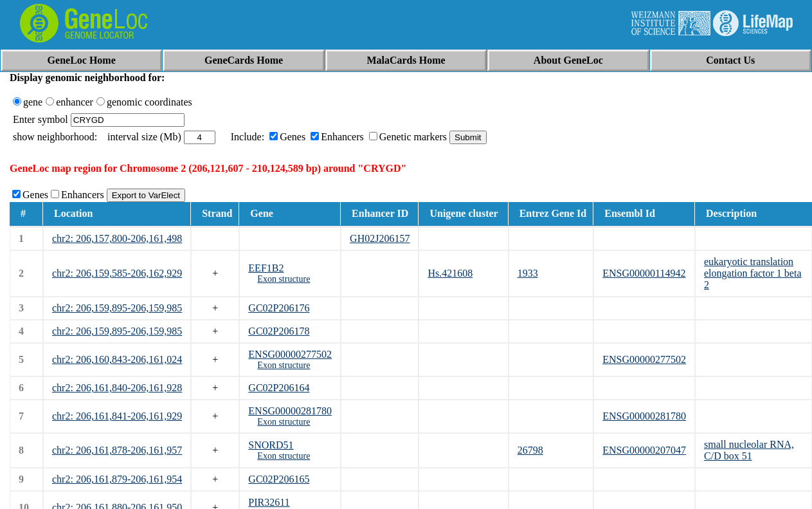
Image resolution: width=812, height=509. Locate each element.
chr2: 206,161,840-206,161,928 (117, 388)
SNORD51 (271, 445)
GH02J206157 (380, 238)
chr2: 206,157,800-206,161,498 (117, 238)
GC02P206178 (279, 331)
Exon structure (284, 279)
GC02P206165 (279, 479)
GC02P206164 (279, 388)
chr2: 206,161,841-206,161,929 (117, 416)
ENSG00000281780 (290, 411)
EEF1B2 (266, 268)
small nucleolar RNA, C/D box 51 (749, 450)
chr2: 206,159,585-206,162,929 (117, 273)
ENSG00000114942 (644, 273)
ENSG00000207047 (644, 450)
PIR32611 (269, 502)
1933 (528, 273)
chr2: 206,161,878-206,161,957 (117, 450)
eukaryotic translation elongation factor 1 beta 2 (753, 273)
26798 (530, 450)
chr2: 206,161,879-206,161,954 (117, 479)
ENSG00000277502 (290, 354)
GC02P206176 (279, 308)
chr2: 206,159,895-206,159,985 (117, 308)
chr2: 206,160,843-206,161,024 (117, 359)
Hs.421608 (450, 273)
